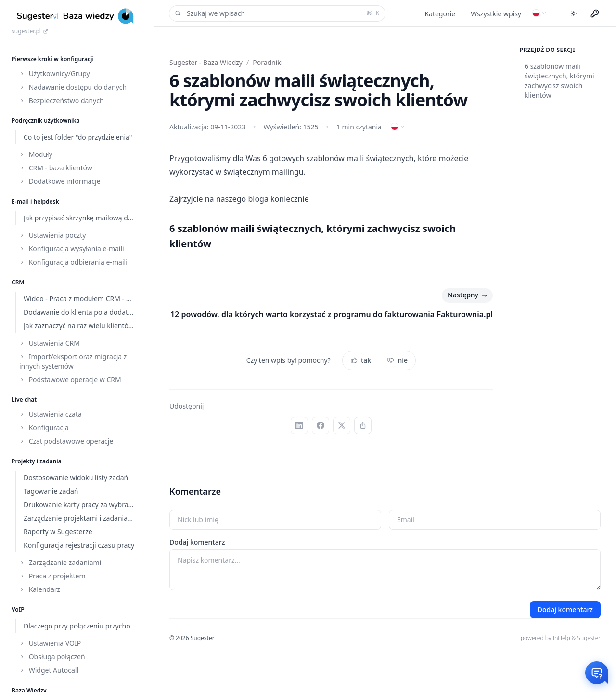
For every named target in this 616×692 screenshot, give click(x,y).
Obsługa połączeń (52, 657)
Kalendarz (40, 589)
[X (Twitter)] (342, 425)
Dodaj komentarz (197, 542)
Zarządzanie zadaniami (60, 562)
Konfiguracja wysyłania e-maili (72, 249)
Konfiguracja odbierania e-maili (73, 262)
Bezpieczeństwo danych (62, 100)
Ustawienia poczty (52, 235)
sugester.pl (30, 31)
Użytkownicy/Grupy (55, 73)
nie (397, 360)
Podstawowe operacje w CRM (70, 379)
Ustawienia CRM (50, 343)
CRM (18, 282)
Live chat (24, 400)
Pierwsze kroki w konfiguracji (53, 59)
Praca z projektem (52, 576)
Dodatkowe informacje (60, 181)
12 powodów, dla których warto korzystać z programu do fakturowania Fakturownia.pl (332, 314)
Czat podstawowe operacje (66, 441)
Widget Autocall (49, 670)
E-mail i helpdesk (35, 201)
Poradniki (268, 62)
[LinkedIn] (299, 425)
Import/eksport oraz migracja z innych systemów (73, 361)
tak (361, 360)
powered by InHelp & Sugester (561, 638)
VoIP (18, 609)
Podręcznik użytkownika (46, 121)
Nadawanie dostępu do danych (73, 87)
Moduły (36, 154)
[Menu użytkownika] (595, 13)
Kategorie (440, 14)
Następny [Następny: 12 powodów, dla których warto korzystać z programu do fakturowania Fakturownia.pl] (468, 295)
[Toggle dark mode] (574, 13)
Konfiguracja (44, 428)
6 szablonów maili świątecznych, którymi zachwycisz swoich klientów (559, 81)
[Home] (77, 16)
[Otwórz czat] (597, 673)
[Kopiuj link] (363, 425)
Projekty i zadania (37, 461)
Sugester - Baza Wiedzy (206, 62)
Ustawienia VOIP (50, 643)
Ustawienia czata (51, 414)
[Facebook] (321, 425)
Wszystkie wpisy (496, 14)
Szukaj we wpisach (276, 13)
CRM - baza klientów (56, 168)
